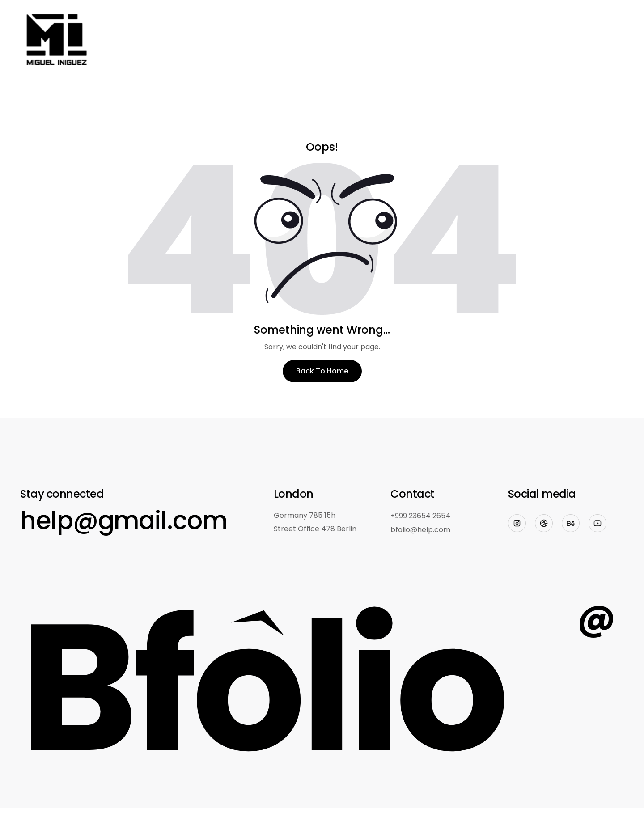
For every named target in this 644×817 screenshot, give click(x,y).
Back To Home (322, 371)
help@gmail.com (124, 520)
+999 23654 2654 (420, 516)
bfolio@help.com (420, 530)
